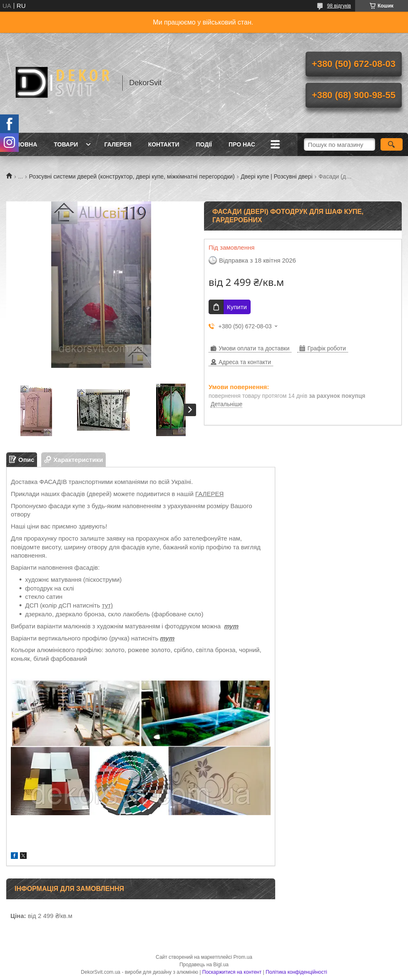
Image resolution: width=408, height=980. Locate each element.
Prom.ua (243, 957)
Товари (66, 144)
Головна (23, 144)
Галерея (118, 144)
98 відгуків (339, 6)
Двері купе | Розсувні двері (276, 176)
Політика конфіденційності (296, 972)
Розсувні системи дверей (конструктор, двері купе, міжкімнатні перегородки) (132, 176)
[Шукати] (392, 144)
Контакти (164, 144)
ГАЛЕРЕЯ (209, 494)
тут (231, 626)
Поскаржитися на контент (232, 972)
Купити (237, 307)
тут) (107, 605)
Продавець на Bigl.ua (204, 965)
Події (204, 144)
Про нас (242, 144)
